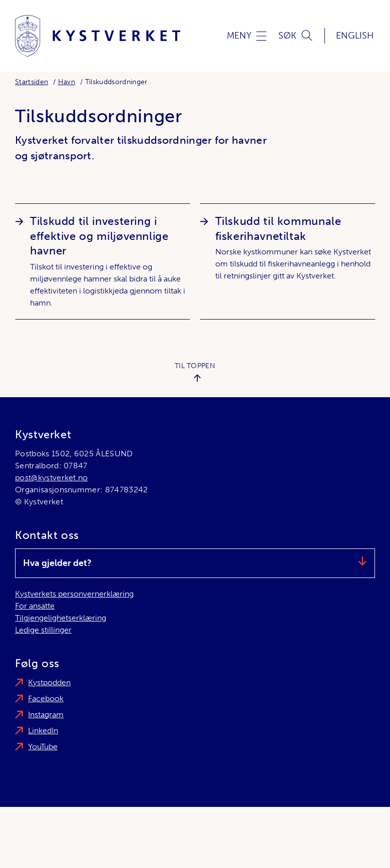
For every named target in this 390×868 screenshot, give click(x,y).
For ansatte (35, 606)
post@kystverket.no (52, 478)
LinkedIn (43, 731)
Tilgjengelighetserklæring (61, 618)
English (355, 36)
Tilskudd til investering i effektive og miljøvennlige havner (99, 236)
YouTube (43, 747)
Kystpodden (49, 682)
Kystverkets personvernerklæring (74, 594)
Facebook (46, 698)
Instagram (46, 714)
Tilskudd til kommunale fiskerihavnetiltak (278, 229)
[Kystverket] (98, 36)
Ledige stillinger (43, 630)
